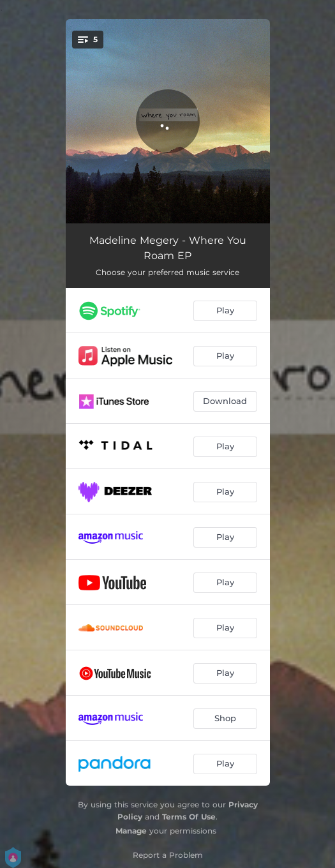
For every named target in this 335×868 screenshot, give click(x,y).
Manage (131, 831)
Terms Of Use (189, 817)
